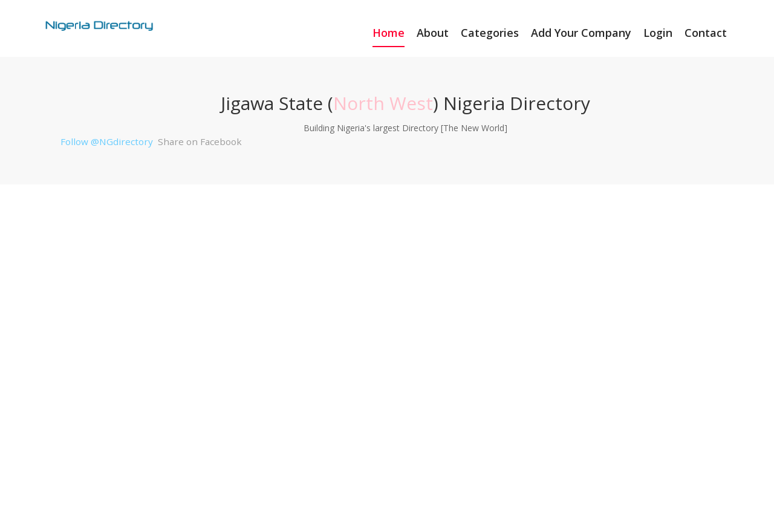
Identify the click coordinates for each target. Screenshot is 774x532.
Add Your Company (581, 33)
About (433, 33)
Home (389, 33)
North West (383, 103)
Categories (490, 33)
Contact (706, 33)
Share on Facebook (200, 141)
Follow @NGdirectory (107, 141)
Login (658, 33)
